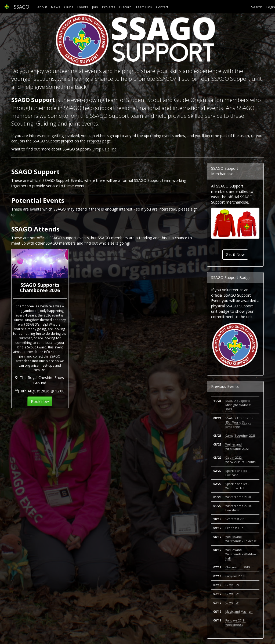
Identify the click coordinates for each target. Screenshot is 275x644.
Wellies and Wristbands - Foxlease (241, 539)
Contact (162, 7)
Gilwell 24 (232, 585)
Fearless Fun (234, 528)
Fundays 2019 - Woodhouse (236, 622)
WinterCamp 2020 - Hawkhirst (239, 508)
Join (95, 7)
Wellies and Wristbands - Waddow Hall (241, 554)
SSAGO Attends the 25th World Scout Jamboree (239, 422)
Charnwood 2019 (238, 567)
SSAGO (17, 7)
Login (271, 7)
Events (83, 7)
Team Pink (144, 7)
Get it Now (235, 254)
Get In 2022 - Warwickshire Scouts (240, 460)
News (56, 7)
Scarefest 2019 (236, 519)
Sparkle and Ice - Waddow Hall (237, 486)
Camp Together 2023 (240, 435)
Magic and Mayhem (239, 611)
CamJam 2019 (235, 576)
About (42, 7)
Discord (125, 7)
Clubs (69, 7)
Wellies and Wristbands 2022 (237, 446)
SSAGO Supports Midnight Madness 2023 (238, 405)
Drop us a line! (105, 149)
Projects (109, 7)
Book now (40, 401)
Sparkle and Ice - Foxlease (237, 473)
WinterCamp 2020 (238, 497)
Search (257, 7)
